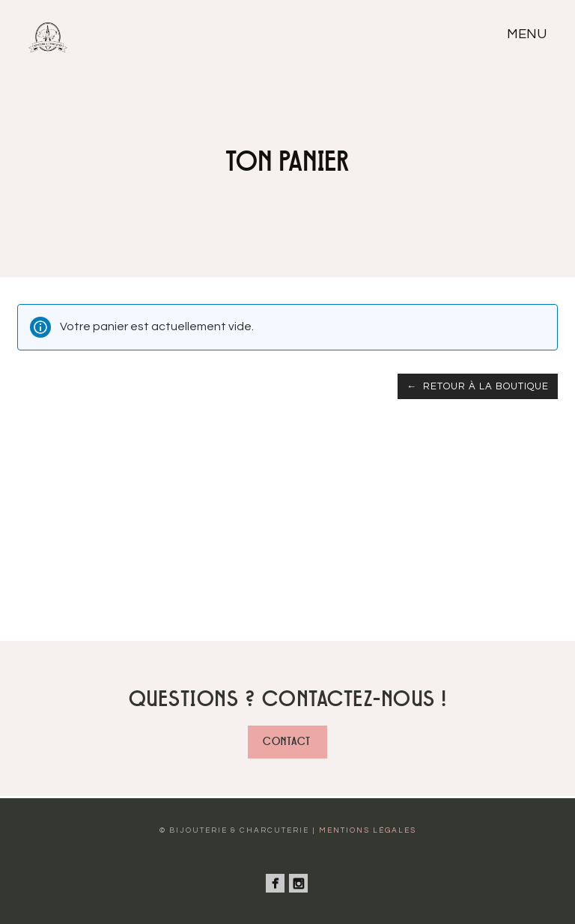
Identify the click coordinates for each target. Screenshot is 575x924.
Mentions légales (368, 830)
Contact (287, 742)
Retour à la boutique (484, 386)
